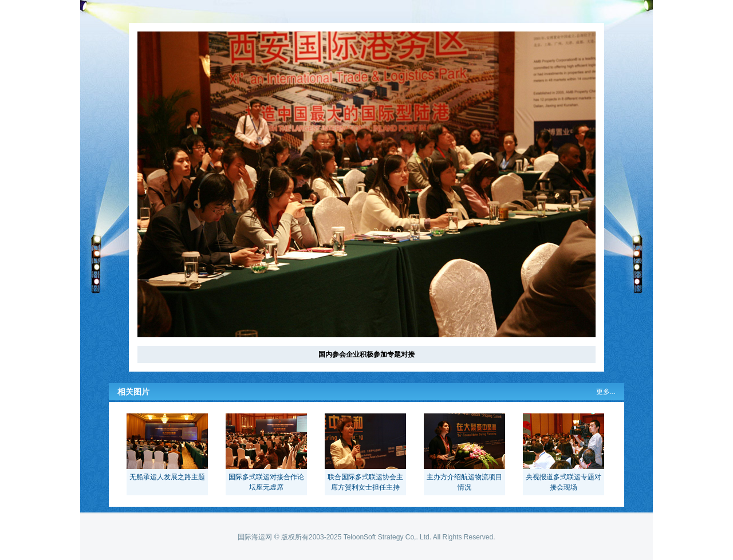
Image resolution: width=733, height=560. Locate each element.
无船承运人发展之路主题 (167, 477)
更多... (606, 392)
